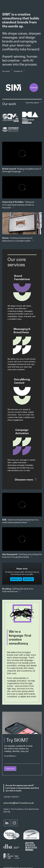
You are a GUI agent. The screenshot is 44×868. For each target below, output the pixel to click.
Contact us (18, 71)
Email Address (10, 756)
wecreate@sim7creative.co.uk (19, 803)
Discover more (26, 480)
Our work (6, 71)
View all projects (32, 103)
